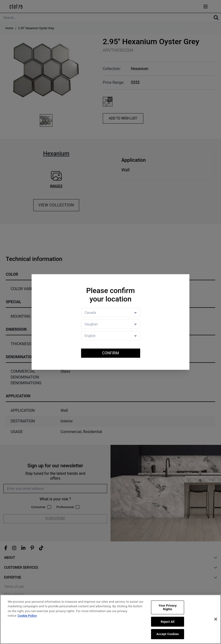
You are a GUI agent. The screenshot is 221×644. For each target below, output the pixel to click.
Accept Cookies (168, 634)
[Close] (216, 619)
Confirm (110, 353)
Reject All (168, 622)
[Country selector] (111, 313)
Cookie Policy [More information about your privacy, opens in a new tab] (27, 616)
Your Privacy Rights (168, 607)
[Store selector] (111, 324)
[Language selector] (111, 336)
